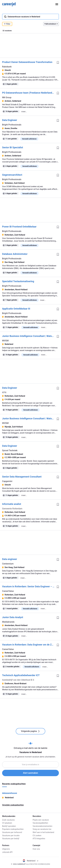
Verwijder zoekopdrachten (13, 805)
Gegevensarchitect (12, 175)
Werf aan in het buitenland (43, 832)
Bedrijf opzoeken (9, 826)
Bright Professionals (12, 125)
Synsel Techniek (10, 450)
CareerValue (8, 591)
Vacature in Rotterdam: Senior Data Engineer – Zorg (28, 586)
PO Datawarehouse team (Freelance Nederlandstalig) (28, 93)
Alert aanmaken (31, 773)
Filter (7, 24)
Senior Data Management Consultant (22, 477)
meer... (24, 112)
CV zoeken (37, 835)
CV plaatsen (7, 823)
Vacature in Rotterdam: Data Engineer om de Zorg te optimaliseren (28, 645)
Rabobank (7, 67)
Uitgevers (6, 849)
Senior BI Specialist (13, 147)
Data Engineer (10, 120)
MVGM (5, 341)
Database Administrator (15, 254)
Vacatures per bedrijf (11, 839)
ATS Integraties (39, 839)
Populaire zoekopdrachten (13, 829)
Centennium (8, 564)
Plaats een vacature (41, 820)
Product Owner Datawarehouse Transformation (27, 62)
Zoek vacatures (8, 820)
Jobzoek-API (7, 852)
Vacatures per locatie (11, 835)
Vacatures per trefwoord (12, 832)
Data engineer (10, 559)
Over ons (36, 849)
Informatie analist (12, 504)
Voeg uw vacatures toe (42, 829)
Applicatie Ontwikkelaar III (16, 309)
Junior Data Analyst (13, 617)
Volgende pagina (31, 731)
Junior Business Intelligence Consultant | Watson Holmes (28, 336)
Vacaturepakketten (40, 823)
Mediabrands (8, 622)
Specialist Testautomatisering (18, 281)
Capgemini (7, 481)
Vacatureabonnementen (43, 826)
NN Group (7, 97)
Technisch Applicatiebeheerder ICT (21, 675)
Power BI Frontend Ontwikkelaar (19, 227)
